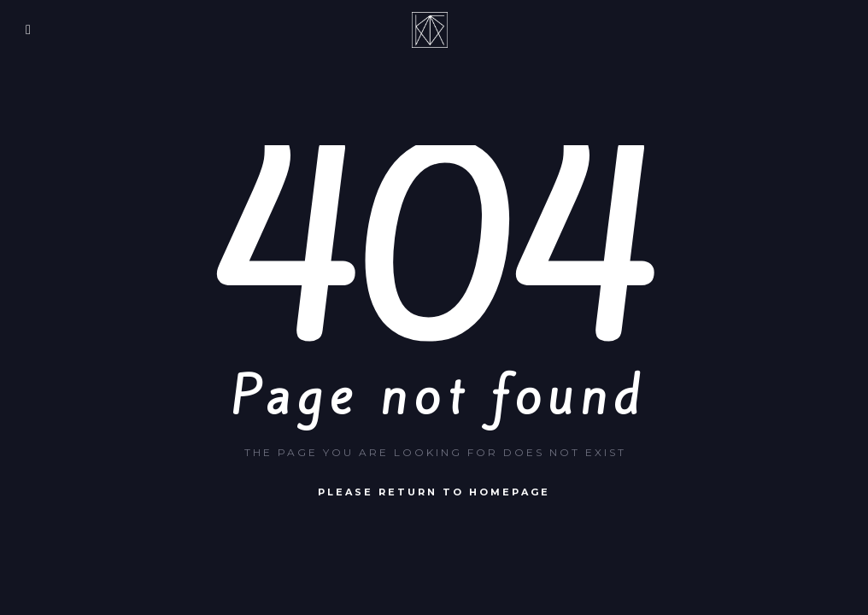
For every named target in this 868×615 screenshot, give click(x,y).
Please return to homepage (434, 492)
